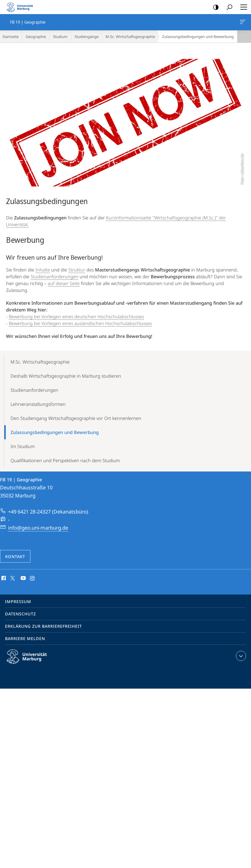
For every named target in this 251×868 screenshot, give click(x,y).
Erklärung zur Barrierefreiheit (43, 626)
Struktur (77, 270)
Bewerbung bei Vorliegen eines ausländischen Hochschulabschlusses (80, 323)
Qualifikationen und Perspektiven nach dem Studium (65, 460)
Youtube (23, 578)
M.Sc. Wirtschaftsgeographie (130, 36)
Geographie (36, 36)
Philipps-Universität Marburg (31, 661)
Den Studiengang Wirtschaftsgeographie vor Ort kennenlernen (76, 418)
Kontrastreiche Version (214, 7)
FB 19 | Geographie (242, 23)
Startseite (11, 36)
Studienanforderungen (55, 277)
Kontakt (15, 557)
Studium (60, 36)
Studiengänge (87, 36)
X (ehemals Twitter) (12, 578)
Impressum (18, 602)
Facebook (3, 578)
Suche (228, 7)
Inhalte (43, 270)
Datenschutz (20, 614)
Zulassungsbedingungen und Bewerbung (55, 432)
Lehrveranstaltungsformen (38, 404)
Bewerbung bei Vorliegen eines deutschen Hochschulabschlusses (76, 317)
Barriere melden (25, 639)
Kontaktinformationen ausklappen (240, 656)
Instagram (33, 578)
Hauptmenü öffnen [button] (242, 7)
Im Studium (23, 446)
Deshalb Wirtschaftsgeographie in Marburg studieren (66, 376)
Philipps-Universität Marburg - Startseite (21, 7)
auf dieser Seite (64, 283)
